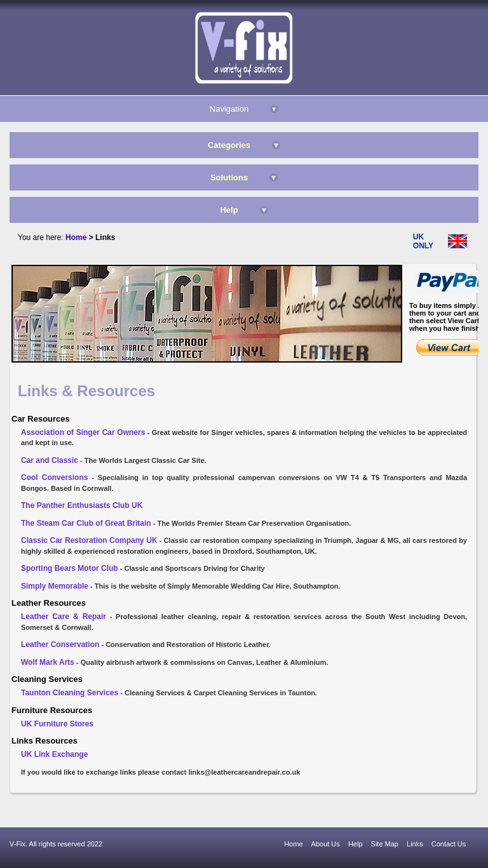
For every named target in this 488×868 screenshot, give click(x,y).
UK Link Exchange (54, 754)
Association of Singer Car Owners (83, 432)
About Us (326, 844)
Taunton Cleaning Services (70, 693)
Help (356, 844)
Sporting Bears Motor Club (70, 568)
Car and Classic (50, 460)
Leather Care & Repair (64, 617)
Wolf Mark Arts (48, 662)
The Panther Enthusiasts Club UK (82, 505)
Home (293, 844)
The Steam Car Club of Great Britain (86, 523)
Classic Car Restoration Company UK (89, 540)
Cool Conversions (54, 477)
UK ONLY (423, 241)
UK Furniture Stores (57, 724)
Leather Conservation (60, 644)
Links (415, 844)
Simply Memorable (55, 586)
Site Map (385, 844)
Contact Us (449, 844)
